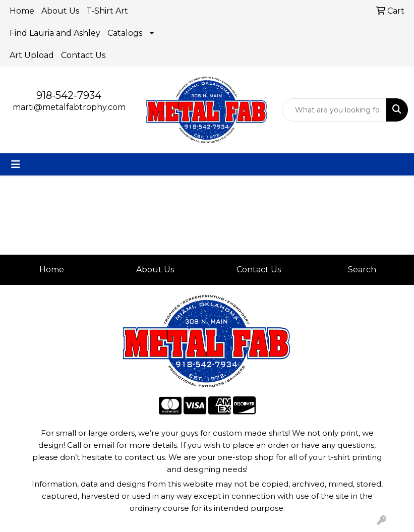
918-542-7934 (69, 95)
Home (22, 11)
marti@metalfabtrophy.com (69, 107)
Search (362, 270)
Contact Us (83, 55)
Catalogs (125, 33)
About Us (60, 11)
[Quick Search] (334, 110)
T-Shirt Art (107, 11)
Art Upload (32, 55)
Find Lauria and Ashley (55, 33)
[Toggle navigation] (16, 164)
